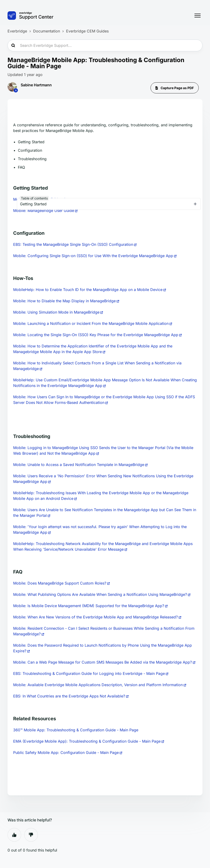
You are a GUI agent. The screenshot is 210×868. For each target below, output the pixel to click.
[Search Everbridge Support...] (105, 45)
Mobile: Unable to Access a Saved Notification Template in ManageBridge (79, 465)
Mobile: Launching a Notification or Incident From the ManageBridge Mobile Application (91, 323)
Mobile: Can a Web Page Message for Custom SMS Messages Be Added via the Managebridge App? (103, 662)
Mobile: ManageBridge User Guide (44, 211)
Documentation (47, 31)
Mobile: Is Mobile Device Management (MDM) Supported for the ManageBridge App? (89, 606)
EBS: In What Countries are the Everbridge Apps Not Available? (69, 696)
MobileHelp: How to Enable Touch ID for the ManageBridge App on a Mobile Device (88, 290)
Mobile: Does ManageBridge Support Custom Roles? (60, 583)
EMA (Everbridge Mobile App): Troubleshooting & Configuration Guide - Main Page (87, 741)
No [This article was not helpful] (31, 835)
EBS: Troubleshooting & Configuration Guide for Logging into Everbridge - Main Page (89, 673)
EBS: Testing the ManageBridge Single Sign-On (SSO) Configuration (73, 244)
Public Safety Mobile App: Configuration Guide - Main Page (66, 753)
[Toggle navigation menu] (198, 16)
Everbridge (17, 31)
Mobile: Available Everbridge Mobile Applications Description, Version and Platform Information (98, 685)
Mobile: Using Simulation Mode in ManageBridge (56, 312)
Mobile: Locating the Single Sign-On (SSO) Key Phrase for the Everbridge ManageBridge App (96, 335)
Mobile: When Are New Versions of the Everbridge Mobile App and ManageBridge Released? (95, 617)
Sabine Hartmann (36, 85)
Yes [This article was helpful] (14, 835)
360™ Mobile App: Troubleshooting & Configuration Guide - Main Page (76, 730)
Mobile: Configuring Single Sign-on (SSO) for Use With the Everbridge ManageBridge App (93, 256)
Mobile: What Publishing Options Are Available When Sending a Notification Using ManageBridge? (100, 594)
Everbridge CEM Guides (87, 31)
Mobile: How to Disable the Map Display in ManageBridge (64, 301)
